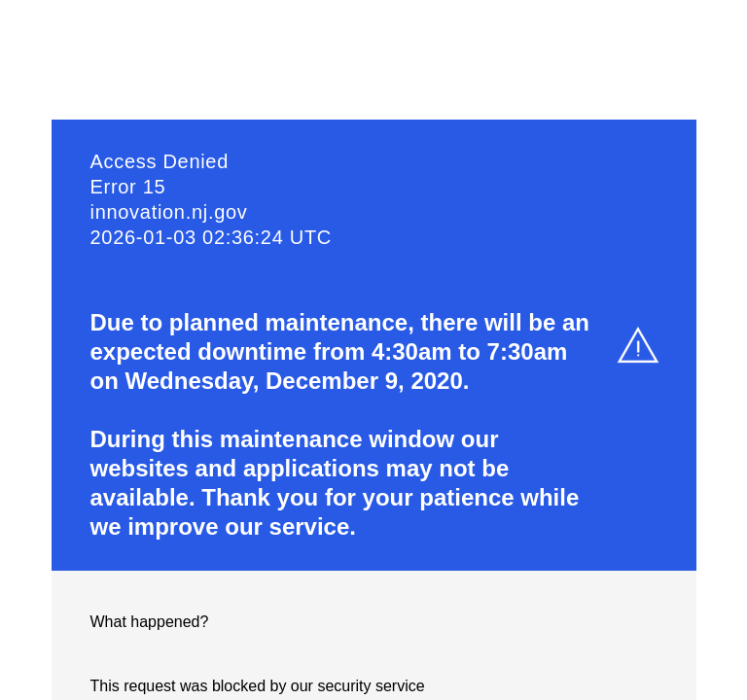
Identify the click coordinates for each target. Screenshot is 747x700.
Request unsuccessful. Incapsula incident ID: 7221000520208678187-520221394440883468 (373, 350)
